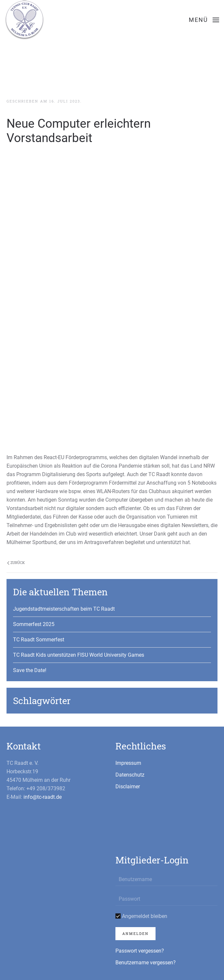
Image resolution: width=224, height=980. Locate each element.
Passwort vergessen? (140, 951)
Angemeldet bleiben (141, 916)
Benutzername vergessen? (146, 963)
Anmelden (135, 933)
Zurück (16, 562)
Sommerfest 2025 (34, 624)
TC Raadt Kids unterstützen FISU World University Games (79, 655)
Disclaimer (128, 787)
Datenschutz (130, 775)
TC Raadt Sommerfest (39, 640)
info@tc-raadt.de (43, 797)
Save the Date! (30, 670)
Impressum (128, 763)
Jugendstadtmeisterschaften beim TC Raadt (64, 609)
